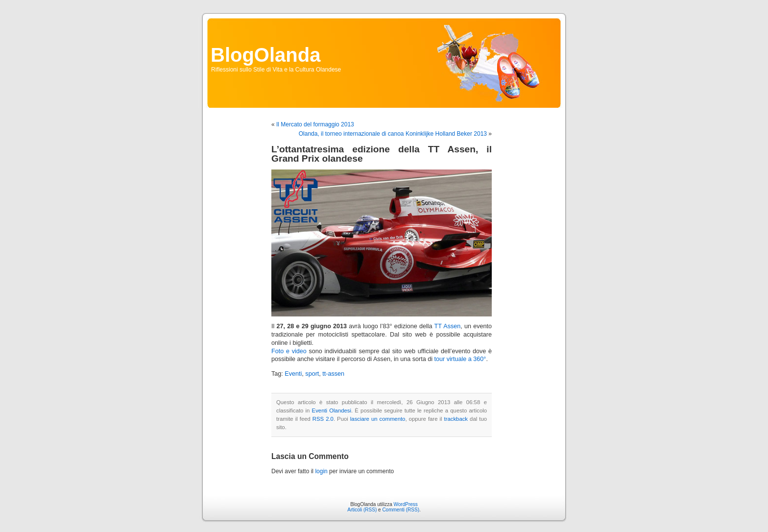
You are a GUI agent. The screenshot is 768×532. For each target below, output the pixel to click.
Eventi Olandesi (332, 411)
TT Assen (448, 326)
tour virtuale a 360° (460, 359)
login (321, 471)
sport (312, 374)
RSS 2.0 (323, 419)
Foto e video (289, 351)
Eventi (293, 374)
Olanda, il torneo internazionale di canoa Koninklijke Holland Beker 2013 (393, 134)
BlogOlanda (265, 55)
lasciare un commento (378, 419)
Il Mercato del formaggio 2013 (315, 124)
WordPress (406, 504)
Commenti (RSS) (401, 510)
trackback (456, 419)
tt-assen (333, 374)
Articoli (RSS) (362, 510)
